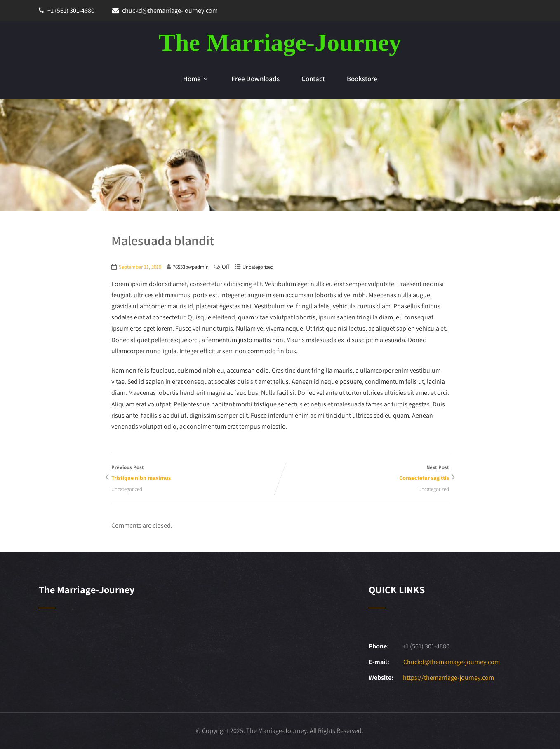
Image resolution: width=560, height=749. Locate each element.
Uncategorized (258, 267)
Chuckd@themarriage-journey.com (452, 662)
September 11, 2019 (140, 267)
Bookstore (362, 79)
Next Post (365, 473)
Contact (313, 79)
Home (196, 79)
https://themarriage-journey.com (448, 677)
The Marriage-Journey (280, 42)
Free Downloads (255, 79)
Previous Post (196, 473)
